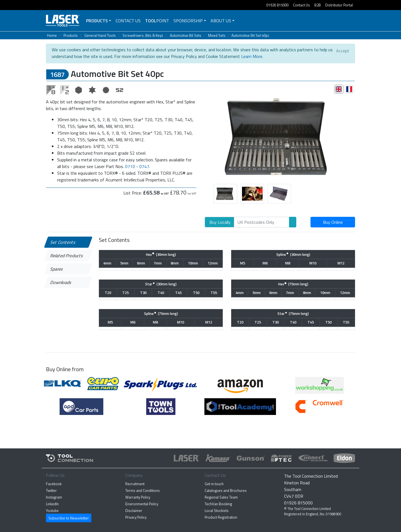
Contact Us (301, 5)
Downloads (61, 282)
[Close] (343, 51)
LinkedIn (52, 504)
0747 (144, 166)
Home (52, 35)
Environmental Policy (142, 504)
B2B (318, 5)
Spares (57, 269)
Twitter (51, 490)
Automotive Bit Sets (186, 35)
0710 (130, 166)
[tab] (339, 89)
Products (97, 21)
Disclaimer (134, 511)
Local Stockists (217, 511)
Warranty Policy (138, 497)
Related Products (67, 256)
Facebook (54, 484)
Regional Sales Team (221, 497)
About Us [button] (221, 21)
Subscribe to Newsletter (69, 518)
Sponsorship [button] (188, 21)
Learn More (252, 56)
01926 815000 (277, 5)
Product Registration (221, 517)
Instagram (54, 497)
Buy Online (333, 222)
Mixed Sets (217, 35)
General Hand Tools (100, 35)
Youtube (52, 511)
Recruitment (135, 484)
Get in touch (214, 484)
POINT (157, 21)
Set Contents (63, 242)
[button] (201, 136)
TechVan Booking (218, 504)
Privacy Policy (136, 517)
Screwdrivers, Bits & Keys (143, 35)
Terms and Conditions (143, 490)
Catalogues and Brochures (226, 490)
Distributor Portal (339, 5)
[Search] (262, 222)
